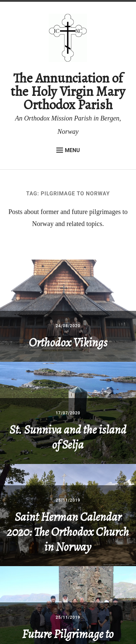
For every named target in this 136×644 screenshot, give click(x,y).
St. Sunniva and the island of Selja (68, 437)
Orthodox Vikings (68, 342)
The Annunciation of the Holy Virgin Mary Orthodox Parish (68, 91)
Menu (68, 150)
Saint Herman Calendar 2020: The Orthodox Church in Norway (68, 532)
